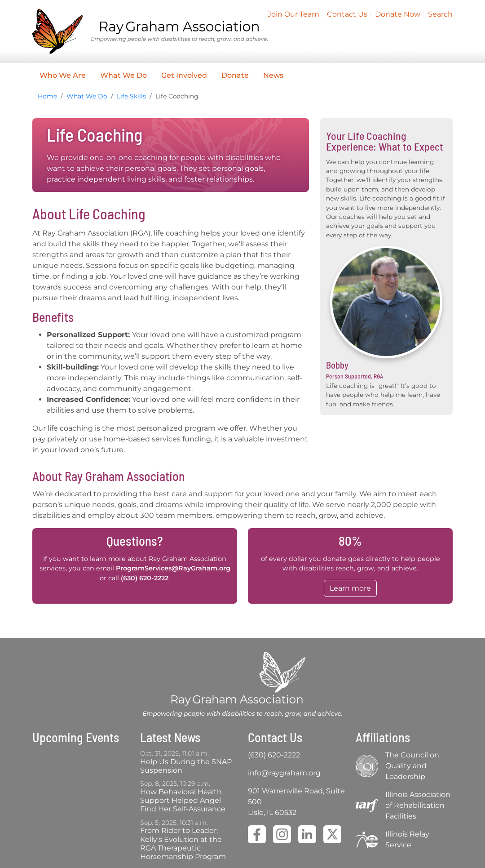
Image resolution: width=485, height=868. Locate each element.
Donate (235, 75)
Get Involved (184, 75)
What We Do (123, 75)
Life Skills (131, 96)
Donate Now (398, 14)
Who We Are (63, 75)
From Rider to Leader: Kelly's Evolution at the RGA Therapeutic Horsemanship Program (183, 844)
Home (47, 96)
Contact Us (347, 14)
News (273, 75)
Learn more (350, 588)
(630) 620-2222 (145, 578)
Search (440, 14)
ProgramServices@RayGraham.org (173, 568)
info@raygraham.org (284, 773)
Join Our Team (293, 14)
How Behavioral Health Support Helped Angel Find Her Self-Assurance (183, 800)
